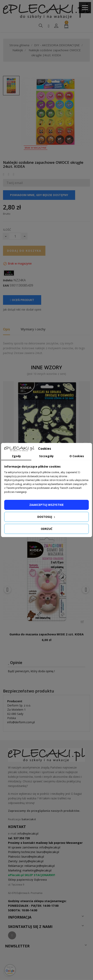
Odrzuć (47, 529)
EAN (6, 286)
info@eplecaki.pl (28, 834)
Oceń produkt (22, 300)
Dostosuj (47, 517)
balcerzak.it (29, 819)
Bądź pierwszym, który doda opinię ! (31, 671)
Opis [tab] (7, 329)
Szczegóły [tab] (46, 456)
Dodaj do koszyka (24, 251)
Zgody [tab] (16, 456)
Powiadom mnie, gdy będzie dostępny (39, 195)
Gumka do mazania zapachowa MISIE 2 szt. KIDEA (46, 634)
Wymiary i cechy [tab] (33, 329)
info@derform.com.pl (21, 722)
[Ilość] (15, 236)
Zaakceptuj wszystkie (46, 505)
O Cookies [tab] (77, 456)
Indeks (8, 280)
